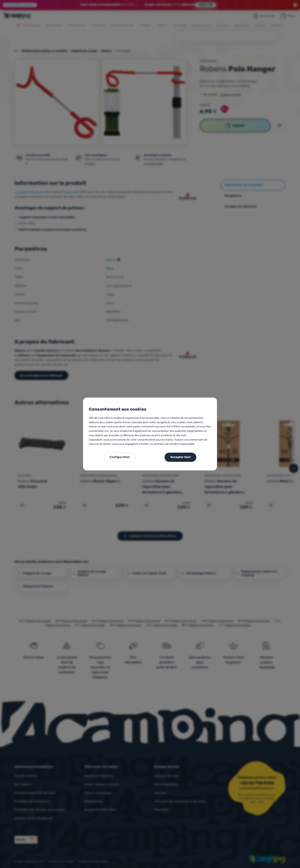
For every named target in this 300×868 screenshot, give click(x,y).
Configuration (120, 457)
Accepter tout (180, 457)
